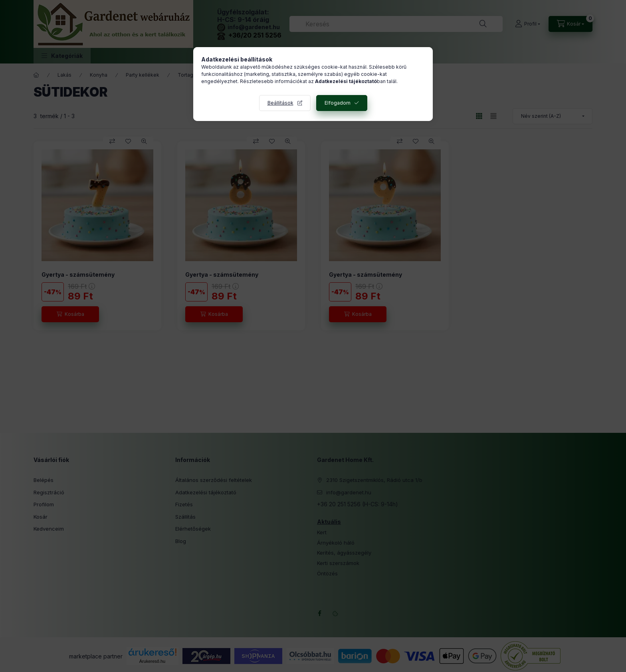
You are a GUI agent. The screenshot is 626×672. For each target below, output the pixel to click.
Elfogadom (338, 103)
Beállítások (280, 103)
